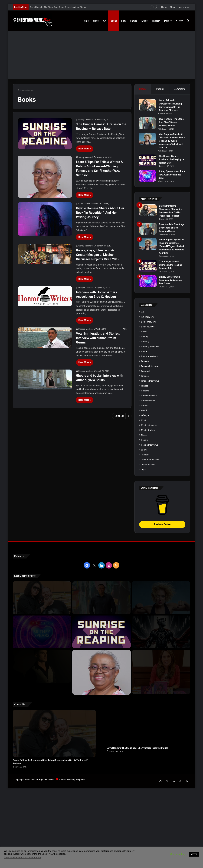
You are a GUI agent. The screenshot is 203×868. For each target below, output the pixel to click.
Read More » (85, 149)
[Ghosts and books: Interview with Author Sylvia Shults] (45, 380)
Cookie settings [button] (178, 854)
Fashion (145, 462)
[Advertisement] (101, 55)
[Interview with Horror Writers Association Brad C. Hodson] (45, 296)
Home (164, 7)
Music (144, 21)
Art (105, 21)
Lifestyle (145, 516)
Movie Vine (184, 7)
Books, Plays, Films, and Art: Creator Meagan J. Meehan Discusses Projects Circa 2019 (98, 255)
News (96, 21)
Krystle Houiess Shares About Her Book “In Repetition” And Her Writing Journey (100, 213)
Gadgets (145, 492)
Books (114, 21)
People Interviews (150, 546)
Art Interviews (148, 418)
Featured (145, 472)
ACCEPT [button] (194, 854)
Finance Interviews (150, 482)
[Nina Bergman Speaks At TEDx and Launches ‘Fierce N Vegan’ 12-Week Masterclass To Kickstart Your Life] (148, 139)
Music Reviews (148, 531)
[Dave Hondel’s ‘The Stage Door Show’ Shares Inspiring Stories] (148, 124)
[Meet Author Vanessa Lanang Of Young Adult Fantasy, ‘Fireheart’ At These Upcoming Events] (161, 768)
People (144, 541)
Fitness (145, 487)
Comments (180, 89)
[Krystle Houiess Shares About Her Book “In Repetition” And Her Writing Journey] (45, 219)
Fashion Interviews (150, 467)
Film (123, 21)
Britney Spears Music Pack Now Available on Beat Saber (170, 175)
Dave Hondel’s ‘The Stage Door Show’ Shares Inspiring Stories (58, 7)
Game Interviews (149, 497)
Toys (143, 571)
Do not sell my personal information (22, 858)
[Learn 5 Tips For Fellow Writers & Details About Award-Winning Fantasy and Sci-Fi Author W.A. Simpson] (45, 177)
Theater (156, 21)
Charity (145, 438)
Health (144, 511)
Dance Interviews (149, 457)
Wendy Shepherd (85, 120)
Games (134, 21)
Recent (143, 89)
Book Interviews (149, 423)
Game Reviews (148, 502)
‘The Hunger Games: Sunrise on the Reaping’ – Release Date (172, 160)
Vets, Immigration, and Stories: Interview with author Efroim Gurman (98, 338)
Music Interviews (149, 526)
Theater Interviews (150, 561)
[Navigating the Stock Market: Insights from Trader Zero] (161, 733)
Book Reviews (148, 428)
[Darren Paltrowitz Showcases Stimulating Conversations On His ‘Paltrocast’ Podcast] (148, 105)
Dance (144, 452)
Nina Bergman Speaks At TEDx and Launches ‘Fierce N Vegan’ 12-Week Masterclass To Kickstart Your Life (172, 141)
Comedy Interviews (150, 447)
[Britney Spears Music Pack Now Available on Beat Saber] (148, 176)
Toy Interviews (148, 566)
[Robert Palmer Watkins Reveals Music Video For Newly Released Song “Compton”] (42, 767)
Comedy (145, 443)
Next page (122, 416)
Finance (145, 477)
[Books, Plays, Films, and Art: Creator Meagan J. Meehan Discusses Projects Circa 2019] (45, 254)
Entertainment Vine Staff (89, 204)
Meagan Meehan (85, 288)
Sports (144, 551)
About (173, 7)
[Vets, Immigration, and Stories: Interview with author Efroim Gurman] (45, 338)
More (167, 21)
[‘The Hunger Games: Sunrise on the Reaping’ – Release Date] (45, 134)
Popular (160, 89)
